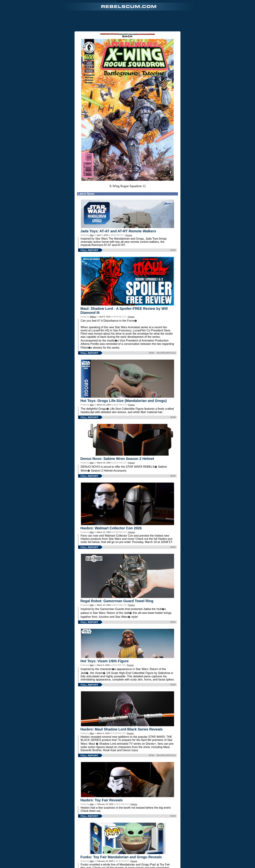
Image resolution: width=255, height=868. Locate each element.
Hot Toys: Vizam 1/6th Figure (105, 661)
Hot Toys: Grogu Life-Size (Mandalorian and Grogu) (124, 401)
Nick (92, 235)
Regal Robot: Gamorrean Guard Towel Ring (117, 601)
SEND (173, 250)
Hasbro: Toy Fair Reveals (102, 800)
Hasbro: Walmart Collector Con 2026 (111, 528)
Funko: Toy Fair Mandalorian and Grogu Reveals (121, 857)
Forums (129, 235)
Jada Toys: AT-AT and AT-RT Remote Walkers (118, 231)
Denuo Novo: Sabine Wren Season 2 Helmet (117, 459)
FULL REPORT (89, 250)
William (93, 317)
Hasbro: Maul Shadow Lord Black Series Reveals (122, 729)
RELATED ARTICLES (166, 353)
